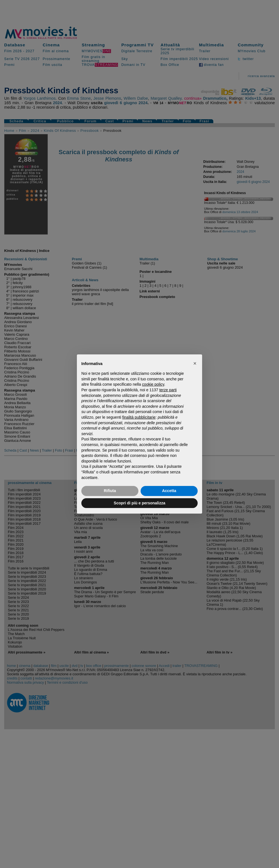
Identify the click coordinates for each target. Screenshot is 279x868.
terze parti (168, 390)
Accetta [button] (169, 491)
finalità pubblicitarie (139, 417)
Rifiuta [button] (110, 491)
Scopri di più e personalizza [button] (139, 503)
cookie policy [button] (153, 384)
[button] (195, 363)
